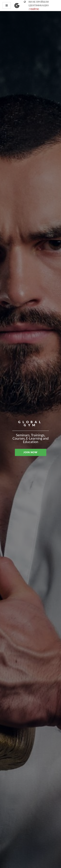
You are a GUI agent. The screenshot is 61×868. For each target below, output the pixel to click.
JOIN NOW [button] (30, 452)
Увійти (34, 9)
